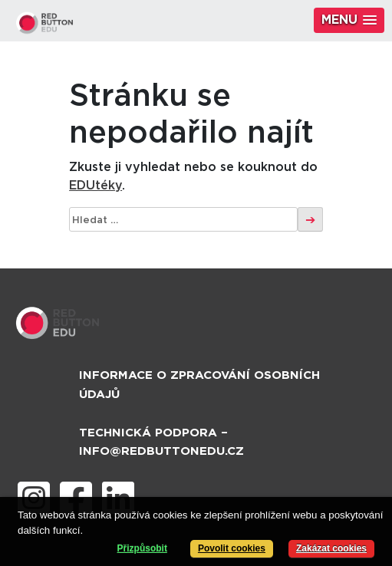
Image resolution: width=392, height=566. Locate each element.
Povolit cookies (232, 548)
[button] (349, 20)
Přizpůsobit (142, 548)
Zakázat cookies (331, 548)
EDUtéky (96, 186)
